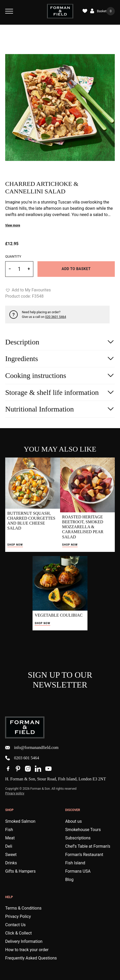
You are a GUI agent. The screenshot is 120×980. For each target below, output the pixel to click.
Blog (70, 880)
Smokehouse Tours (83, 830)
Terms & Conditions (23, 908)
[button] (28, 290)
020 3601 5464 (56, 317)
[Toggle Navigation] (9, 11)
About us (74, 821)
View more (13, 225)
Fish (9, 830)
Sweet (11, 855)
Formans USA (78, 871)
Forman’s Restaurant (84, 855)
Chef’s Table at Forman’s (88, 846)
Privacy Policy (18, 916)
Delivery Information (24, 941)
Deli (9, 846)
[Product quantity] (19, 269)
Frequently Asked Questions (31, 958)
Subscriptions (78, 838)
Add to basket (76, 269)
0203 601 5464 (22, 758)
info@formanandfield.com (32, 748)
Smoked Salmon (20, 821)
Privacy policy (15, 793)
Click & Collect (18, 933)
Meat (10, 838)
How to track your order (27, 950)
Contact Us (15, 925)
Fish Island (75, 863)
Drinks (11, 863)
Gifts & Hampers (20, 871)
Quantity (13, 256)
